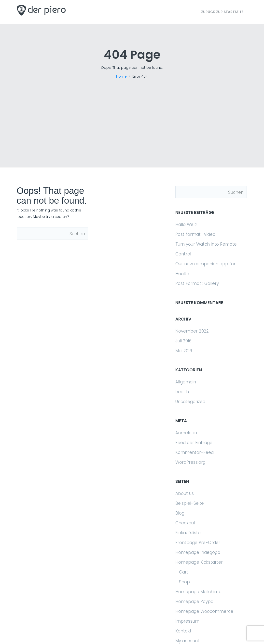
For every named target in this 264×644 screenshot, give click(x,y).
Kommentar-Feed (195, 452)
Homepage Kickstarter (199, 562)
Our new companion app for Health (205, 269)
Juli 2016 (183, 341)
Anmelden (186, 433)
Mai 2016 (184, 351)
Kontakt (183, 631)
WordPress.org (190, 462)
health (182, 392)
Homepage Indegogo (198, 552)
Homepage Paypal (195, 602)
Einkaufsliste (188, 533)
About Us (185, 493)
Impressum (187, 621)
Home (121, 76)
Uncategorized (190, 402)
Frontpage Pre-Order (198, 543)
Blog (180, 513)
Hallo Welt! (186, 224)
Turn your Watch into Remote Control (206, 249)
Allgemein (186, 382)
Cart (184, 572)
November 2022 (192, 331)
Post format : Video (195, 234)
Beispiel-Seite (190, 503)
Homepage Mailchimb (198, 592)
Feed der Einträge (194, 443)
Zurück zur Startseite (222, 12)
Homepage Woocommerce (204, 611)
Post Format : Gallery (197, 283)
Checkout (185, 523)
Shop (184, 582)
